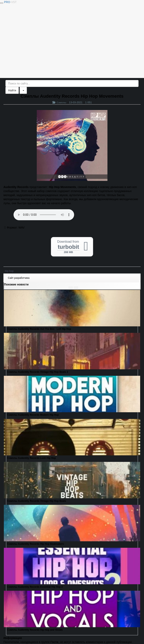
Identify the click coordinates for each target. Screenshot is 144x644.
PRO (10, 2)
